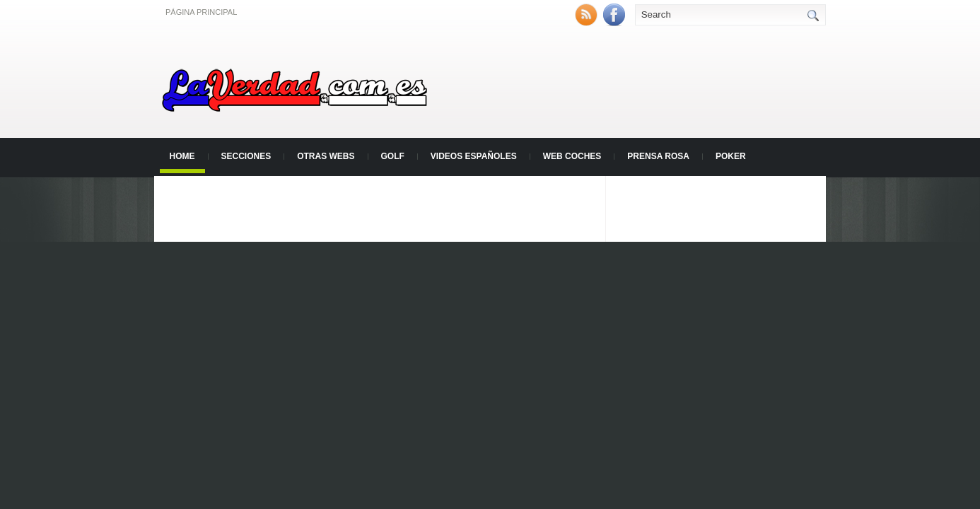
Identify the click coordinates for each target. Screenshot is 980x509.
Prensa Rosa (658, 156)
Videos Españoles (474, 156)
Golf (393, 156)
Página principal (201, 12)
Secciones (246, 156)
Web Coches (572, 156)
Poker (731, 156)
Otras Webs (326, 156)
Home (182, 156)
